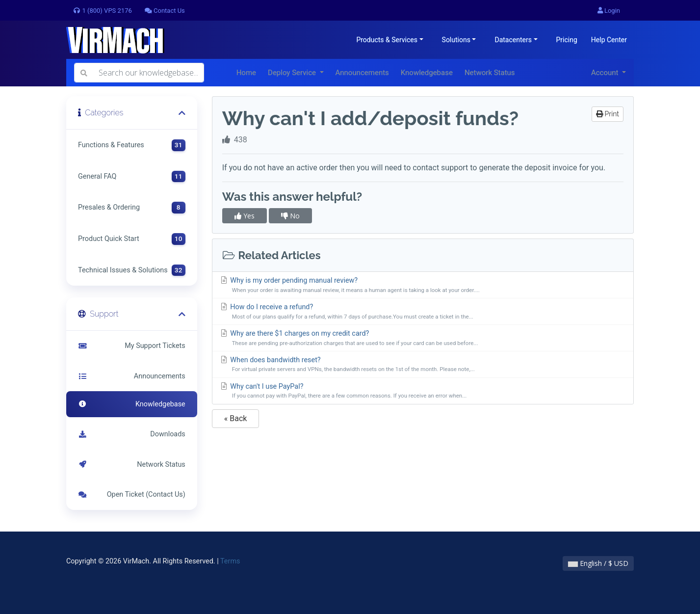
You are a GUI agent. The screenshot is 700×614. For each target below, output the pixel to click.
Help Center (609, 40)
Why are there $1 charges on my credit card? (423, 338)
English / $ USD (598, 563)
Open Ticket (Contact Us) (132, 494)
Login (609, 11)
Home (246, 73)
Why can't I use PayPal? (423, 391)
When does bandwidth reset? (423, 365)
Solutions (456, 40)
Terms (230, 561)
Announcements (362, 73)
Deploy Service (293, 73)
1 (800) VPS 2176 (102, 11)
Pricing (567, 40)
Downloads (132, 434)
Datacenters (513, 40)
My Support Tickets (132, 346)
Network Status (490, 73)
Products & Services (387, 40)
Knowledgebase (427, 73)
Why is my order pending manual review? (423, 285)
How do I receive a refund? (423, 312)
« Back (236, 418)
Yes (245, 216)
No (290, 216)
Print (608, 114)
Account (606, 73)
